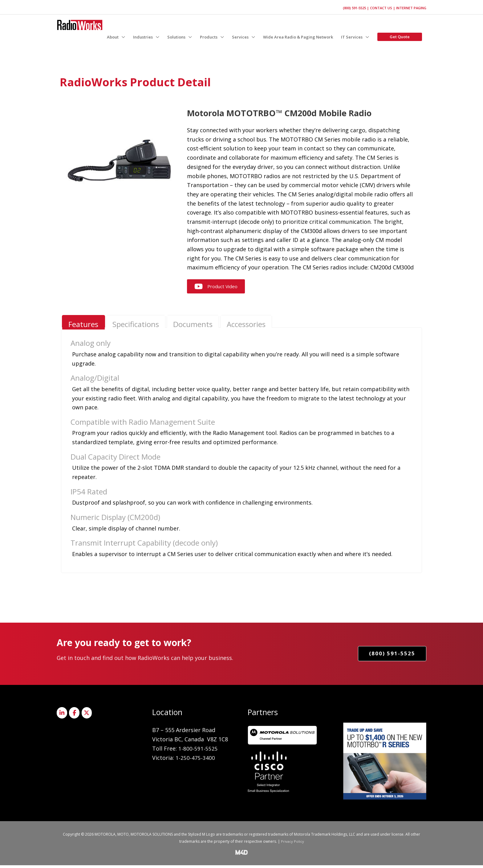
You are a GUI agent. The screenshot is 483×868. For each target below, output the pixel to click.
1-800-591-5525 (198, 751)
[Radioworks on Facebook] (75, 716)
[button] (116, 36)
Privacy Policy (292, 844)
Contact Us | (381, 6)
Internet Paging (410, 6)
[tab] (84, 324)
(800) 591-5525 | (352, 6)
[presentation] (84, 325)
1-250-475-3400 (195, 760)
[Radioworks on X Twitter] (89, 716)
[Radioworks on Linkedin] (62, 716)
